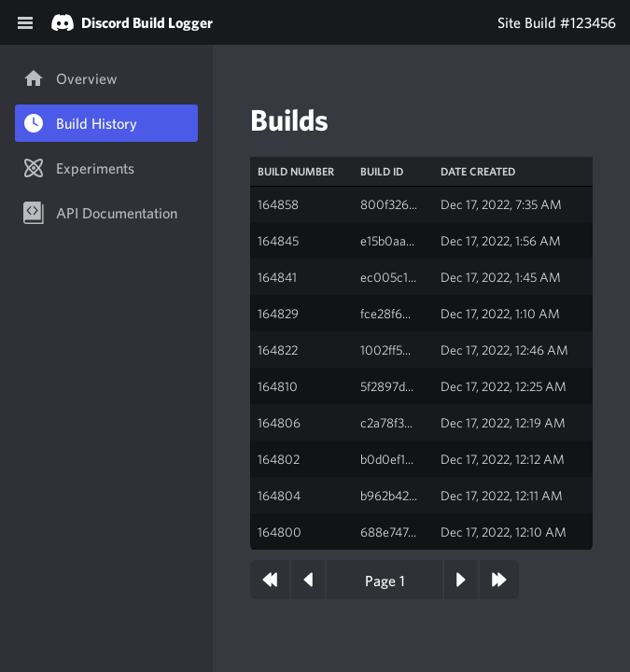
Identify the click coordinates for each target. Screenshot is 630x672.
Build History (80, 123)
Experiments (78, 168)
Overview (70, 78)
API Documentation (100, 213)
